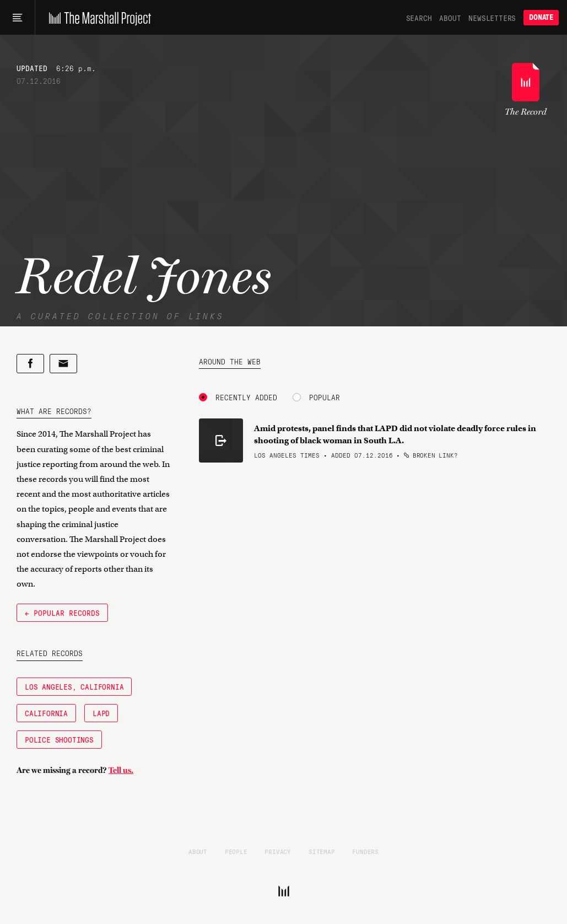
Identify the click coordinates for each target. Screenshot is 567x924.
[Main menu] (17, 18)
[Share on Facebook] (30, 364)
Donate (541, 17)
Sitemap (322, 851)
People (236, 851)
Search (419, 18)
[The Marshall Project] (97, 18)
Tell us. (121, 770)
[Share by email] (63, 364)
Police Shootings (59, 739)
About (450, 18)
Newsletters (492, 18)
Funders (365, 851)
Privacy (278, 851)
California (46, 713)
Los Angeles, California (74, 686)
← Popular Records (62, 613)
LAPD (101, 713)
